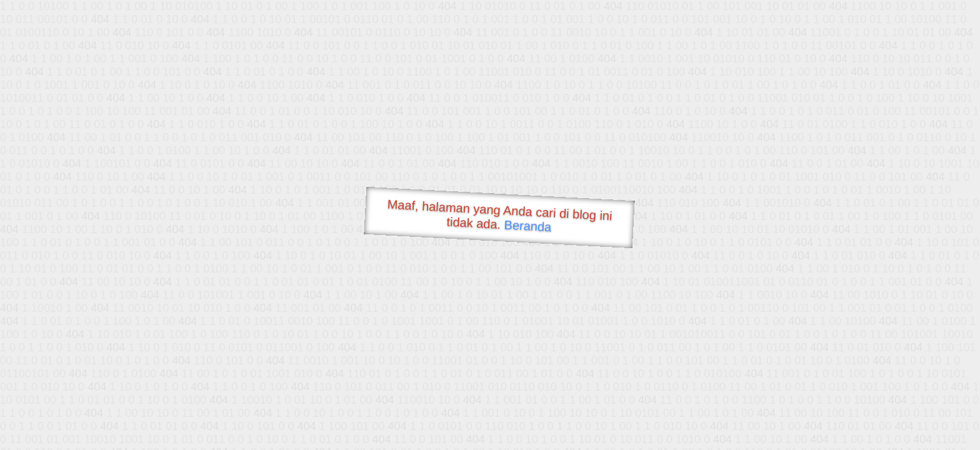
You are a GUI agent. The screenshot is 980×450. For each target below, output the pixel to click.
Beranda (528, 226)
